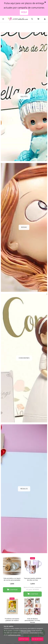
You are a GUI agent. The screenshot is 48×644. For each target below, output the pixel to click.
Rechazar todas (37, 639)
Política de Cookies (25, 631)
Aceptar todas (24, 639)
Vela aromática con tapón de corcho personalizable (12, 579)
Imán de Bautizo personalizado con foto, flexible (33, 621)
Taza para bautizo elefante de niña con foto (33, 579)
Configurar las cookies (14, 635)
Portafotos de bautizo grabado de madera (12, 620)
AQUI (24, 12)
